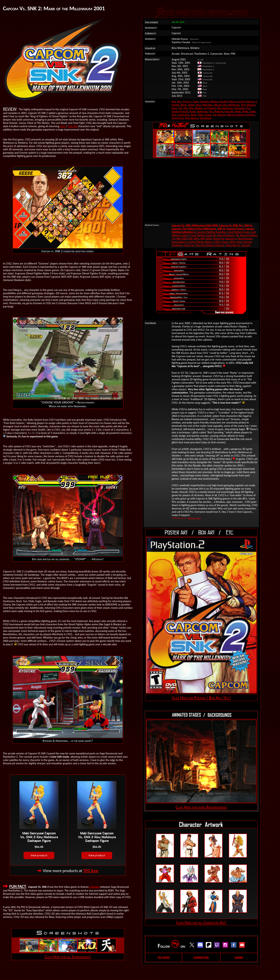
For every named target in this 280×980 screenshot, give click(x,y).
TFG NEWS (164, 957)
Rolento (219, 111)
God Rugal (205, 118)
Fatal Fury (189, 245)
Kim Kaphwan (225, 108)
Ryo (186, 108)
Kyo (225, 105)
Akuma (218, 105)
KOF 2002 (206, 239)
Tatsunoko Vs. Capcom (238, 245)
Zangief (223, 102)
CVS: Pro (72, 126)
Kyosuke (229, 111)
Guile (196, 102)
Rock (193, 115)
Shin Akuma (192, 118)
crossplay (94, 887)
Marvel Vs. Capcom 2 (224, 239)
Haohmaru (184, 115)
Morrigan (207, 105)
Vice (248, 108)
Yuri (180, 108)
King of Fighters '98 (228, 235)
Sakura (232, 102)
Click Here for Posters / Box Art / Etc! (201, 698)
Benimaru (234, 105)
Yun (211, 111)
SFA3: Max (235, 242)
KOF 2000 (182, 239)
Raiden (199, 108)
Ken (179, 102)
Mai (191, 108)
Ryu (174, 102)
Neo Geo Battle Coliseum (210, 245)
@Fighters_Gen (194, 518)
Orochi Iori (178, 118)
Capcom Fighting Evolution (211, 232)
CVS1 (63, 126)
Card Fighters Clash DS (203, 235)
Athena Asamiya (236, 115)
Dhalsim (204, 102)
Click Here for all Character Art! (201, 922)
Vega (198, 105)
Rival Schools (245, 239)
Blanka (214, 102)
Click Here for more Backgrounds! (201, 807)
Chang (208, 115)
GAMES (239, 957)
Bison (184, 105)
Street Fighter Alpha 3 (201, 242)
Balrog (251, 102)
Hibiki (245, 111)
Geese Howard (180, 111)
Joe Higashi (219, 115)
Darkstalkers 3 (180, 242)
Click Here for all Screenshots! (68, 957)
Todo (200, 115)
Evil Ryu (251, 115)
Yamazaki (239, 108)
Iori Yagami (210, 108)
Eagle (253, 111)
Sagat (191, 105)
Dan (174, 115)
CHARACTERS (201, 957)
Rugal (193, 111)
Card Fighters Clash (238, 232)
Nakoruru (202, 111)
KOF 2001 (194, 239)
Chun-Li (187, 102)
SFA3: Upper (222, 242)
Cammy (242, 102)
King (174, 108)
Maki (238, 111)
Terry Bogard (248, 105)
